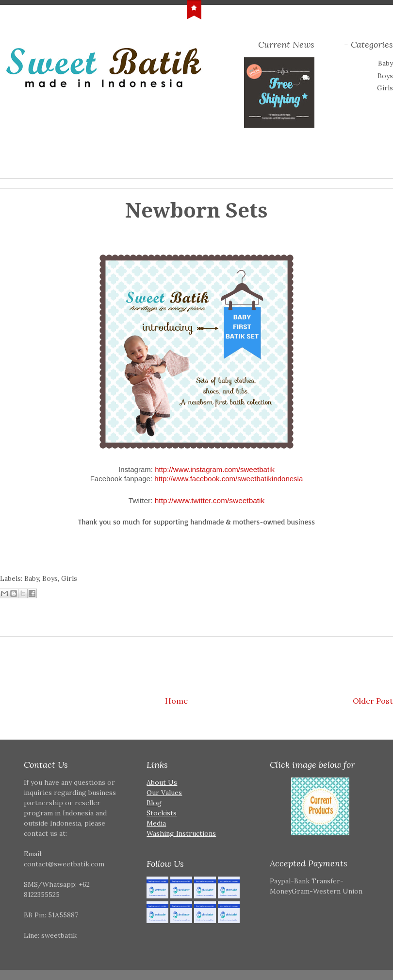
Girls (385, 88)
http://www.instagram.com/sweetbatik (215, 469)
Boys (385, 76)
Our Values (164, 793)
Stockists (162, 813)
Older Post (373, 701)
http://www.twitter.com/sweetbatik (210, 500)
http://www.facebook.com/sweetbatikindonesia (229, 479)
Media (156, 823)
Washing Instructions (181, 833)
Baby (385, 63)
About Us (162, 782)
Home (176, 701)
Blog (154, 803)
